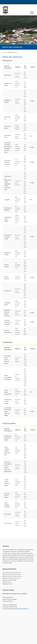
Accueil (4, 52)
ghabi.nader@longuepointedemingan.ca (18, 609)
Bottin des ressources (12, 52)
